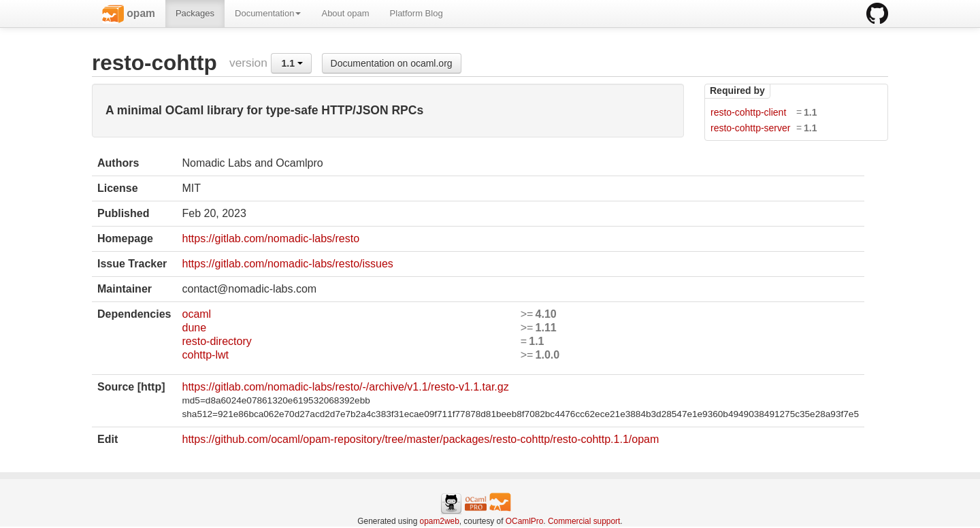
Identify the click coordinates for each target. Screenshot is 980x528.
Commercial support (584, 521)
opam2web (440, 521)
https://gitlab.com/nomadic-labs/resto (271, 238)
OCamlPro (525, 521)
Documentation (268, 13)
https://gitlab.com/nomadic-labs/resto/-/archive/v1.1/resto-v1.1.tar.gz (345, 387)
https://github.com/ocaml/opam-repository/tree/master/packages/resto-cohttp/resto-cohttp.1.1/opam (420, 439)
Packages (195, 13)
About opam (345, 13)
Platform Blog (416, 13)
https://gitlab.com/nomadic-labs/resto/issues (287, 264)
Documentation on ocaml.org (392, 63)
